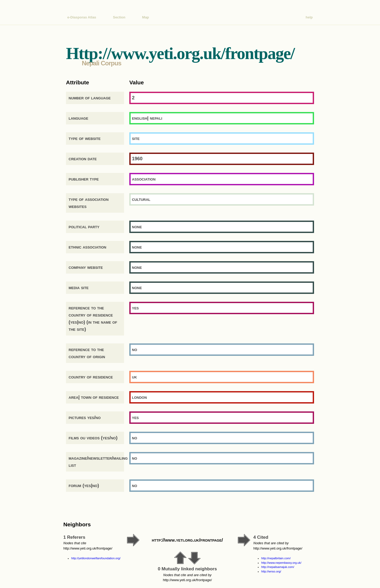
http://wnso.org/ (271, 571)
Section (119, 17)
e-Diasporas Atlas (82, 17)
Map (146, 17)
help (309, 17)
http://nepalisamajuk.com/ (278, 567)
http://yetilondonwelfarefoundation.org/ (96, 558)
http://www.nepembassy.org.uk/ (281, 563)
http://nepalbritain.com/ (276, 558)
